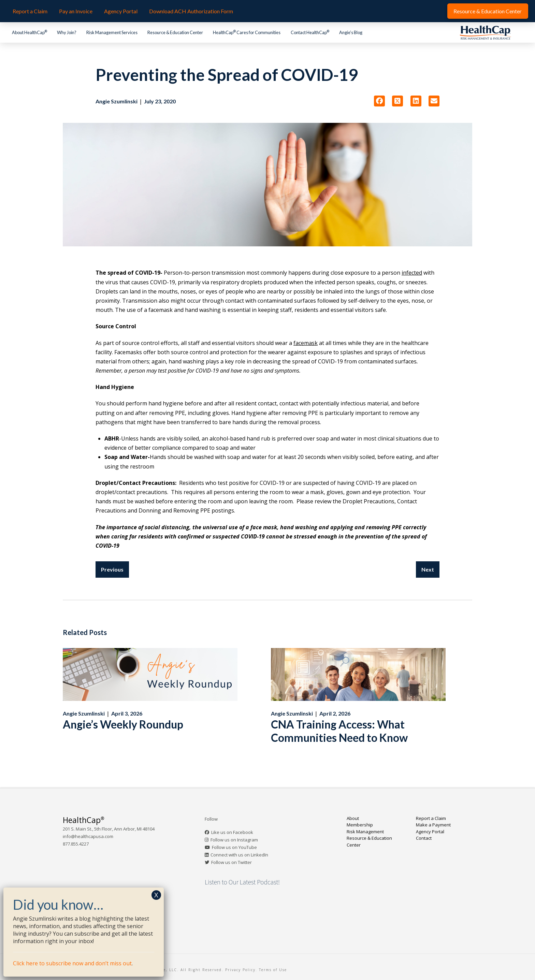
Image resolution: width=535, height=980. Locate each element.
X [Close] (156, 895)
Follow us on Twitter (232, 862)
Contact (424, 838)
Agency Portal (430, 832)
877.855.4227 (76, 844)
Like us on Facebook (232, 832)
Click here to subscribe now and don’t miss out (72, 963)
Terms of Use (273, 970)
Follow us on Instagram (234, 840)
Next (428, 569)
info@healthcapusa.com (88, 836)
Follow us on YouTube (234, 847)
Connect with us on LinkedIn (239, 855)
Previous (112, 569)
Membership (360, 825)
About (353, 818)
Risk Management (365, 832)
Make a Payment (433, 825)
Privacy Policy (240, 970)
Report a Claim (431, 818)
